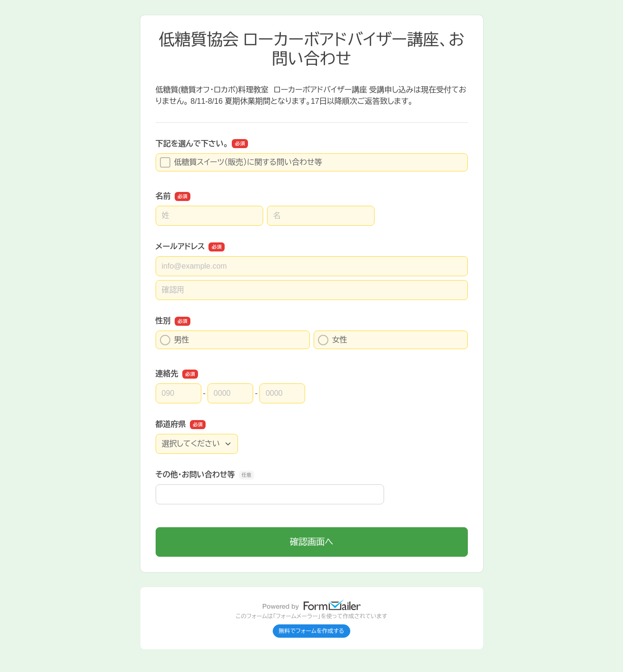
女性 (333, 340)
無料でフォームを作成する (312, 631)
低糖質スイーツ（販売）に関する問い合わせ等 (241, 162)
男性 (175, 340)
